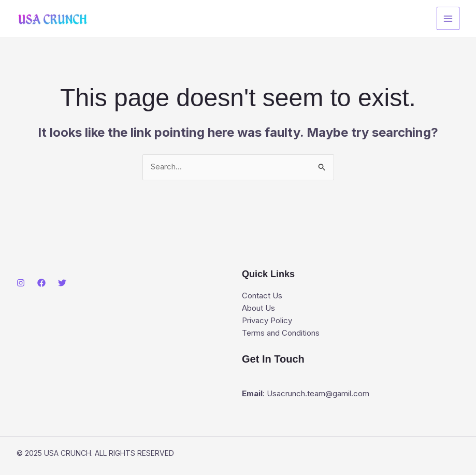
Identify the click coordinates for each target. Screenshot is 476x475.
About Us (258, 308)
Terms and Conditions (281, 333)
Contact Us (262, 296)
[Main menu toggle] (448, 18)
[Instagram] (21, 283)
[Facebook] (41, 283)
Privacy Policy (267, 321)
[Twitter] (62, 283)
